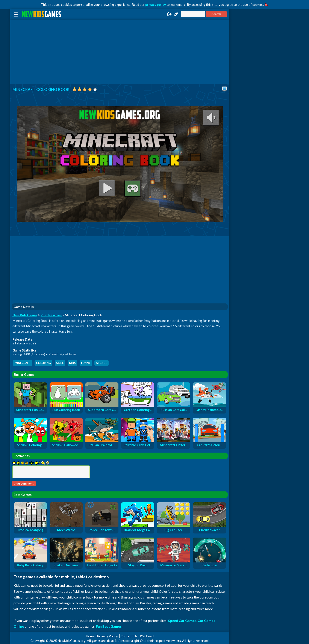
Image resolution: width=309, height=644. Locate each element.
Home (90, 636)
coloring (43, 363)
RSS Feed (147, 636)
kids (72, 363)
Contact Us (129, 636)
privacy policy (156, 5)
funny (86, 363)
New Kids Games (25, 315)
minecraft (23, 363)
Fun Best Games (109, 626)
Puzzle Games (51, 315)
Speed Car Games (182, 621)
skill (60, 363)
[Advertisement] (120, 52)
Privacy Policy (108, 636)
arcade (101, 363)
